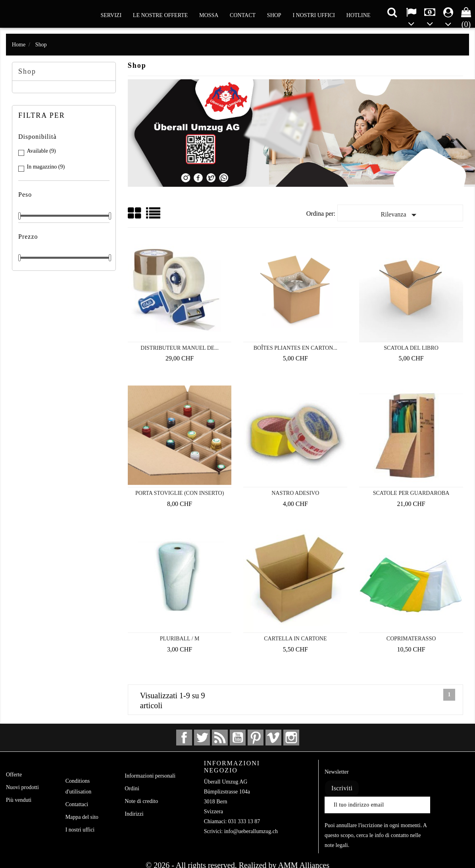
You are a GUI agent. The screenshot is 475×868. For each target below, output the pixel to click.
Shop (274, 15)
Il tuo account (156, 763)
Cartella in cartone (295, 639)
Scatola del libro (411, 348)
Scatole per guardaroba (411, 493)
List (154, 216)
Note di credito (141, 801)
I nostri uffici (314, 15)
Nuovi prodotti (22, 787)
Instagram (291, 738)
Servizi (111, 15)
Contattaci (77, 804)
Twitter (202, 738)
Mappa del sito (82, 817)
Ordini (132, 788)
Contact (243, 15)
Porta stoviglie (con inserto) (180, 493)
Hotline (359, 15)
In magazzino (46, 167)
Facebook (184, 738)
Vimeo (273, 738)
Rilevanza (400, 215)
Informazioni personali (150, 776)
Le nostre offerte (160, 15)
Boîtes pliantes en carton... (295, 348)
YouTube (238, 738)
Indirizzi (134, 814)
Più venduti (19, 800)
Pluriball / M (180, 639)
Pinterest (256, 738)
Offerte (14, 775)
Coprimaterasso (411, 639)
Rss (220, 738)
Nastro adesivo (295, 493)
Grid (135, 213)
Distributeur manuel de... (180, 348)
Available (41, 151)
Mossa (209, 15)
